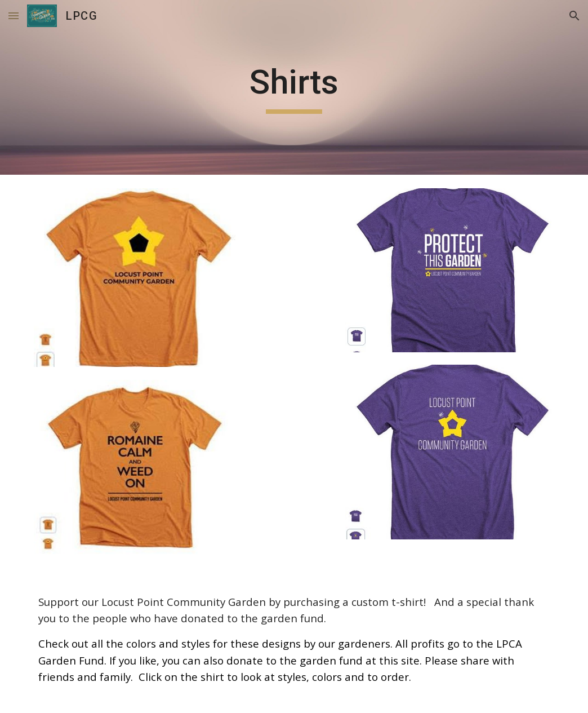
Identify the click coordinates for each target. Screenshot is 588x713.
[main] (294, 87)
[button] (14, 15)
